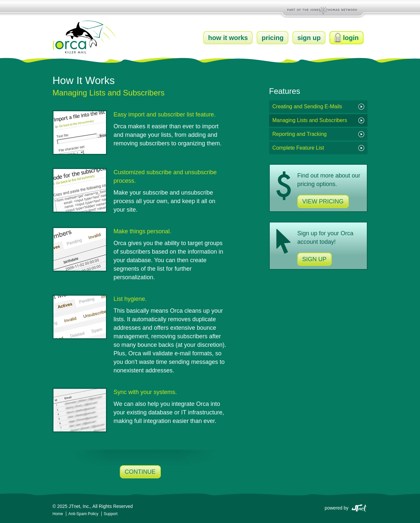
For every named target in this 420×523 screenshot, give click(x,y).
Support (111, 514)
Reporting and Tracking (299, 134)
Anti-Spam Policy (84, 514)
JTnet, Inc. (79, 506)
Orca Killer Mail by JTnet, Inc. (84, 37)
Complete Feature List (298, 148)
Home (58, 514)
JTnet (359, 507)
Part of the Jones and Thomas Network (323, 10)
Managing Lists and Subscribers (310, 120)
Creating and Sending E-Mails (307, 106)
